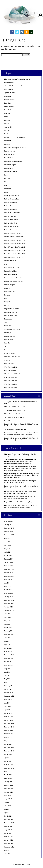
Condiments (8, 134)
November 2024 (9, 569)
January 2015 (8, 782)
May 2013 (7, 809)
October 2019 (8, 730)
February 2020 (9, 717)
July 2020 (7, 703)
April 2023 (7, 624)
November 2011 (9, 844)
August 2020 (8, 700)
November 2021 (9, 658)
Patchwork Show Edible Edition (14, 278)
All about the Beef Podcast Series (15, 86)
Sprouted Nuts (9, 340)
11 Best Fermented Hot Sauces (14, 414)
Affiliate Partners (9, 82)
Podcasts (7, 288)
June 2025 (7, 545)
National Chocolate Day (11, 199)
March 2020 (8, 713)
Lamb (6, 192)
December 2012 (9, 820)
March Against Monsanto (12, 196)
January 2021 (8, 689)
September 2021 (9, 665)
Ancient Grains (9, 89)
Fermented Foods (10, 155)
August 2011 (8, 850)
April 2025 (7, 552)
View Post (7, 421)
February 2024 (9, 593)
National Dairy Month (11, 202)
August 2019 (8, 737)
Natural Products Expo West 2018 (15, 247)
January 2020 (8, 720)
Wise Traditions (9, 364)
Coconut (7, 124)
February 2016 (9, 765)
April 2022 (7, 645)
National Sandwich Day (11, 226)
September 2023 (9, 610)
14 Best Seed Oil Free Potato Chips (15, 407)
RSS (26, 32)
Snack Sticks (8, 326)
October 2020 (8, 693)
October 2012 (8, 826)
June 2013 (7, 806)
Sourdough (8, 333)
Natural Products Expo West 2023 (15, 257)
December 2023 (9, 600)
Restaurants (8, 319)
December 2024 (9, 566)
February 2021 (9, 686)
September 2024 (9, 576)
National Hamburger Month (12, 206)
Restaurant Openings (11, 312)
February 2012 (9, 837)
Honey (6, 175)
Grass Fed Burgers (10, 165)
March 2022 (8, 648)
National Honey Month (11, 209)
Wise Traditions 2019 (11, 384)
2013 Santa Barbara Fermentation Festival (17, 79)
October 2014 (8, 785)
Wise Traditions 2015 (11, 377)
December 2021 (9, 655)
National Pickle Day (10, 216)
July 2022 (7, 638)
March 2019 (8, 744)
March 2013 (8, 816)
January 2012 (8, 840)
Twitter (17, 32)
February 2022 (9, 652)
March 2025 (8, 556)
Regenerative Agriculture (12, 309)
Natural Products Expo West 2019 (15, 250)
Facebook (12, 32)
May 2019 (7, 741)
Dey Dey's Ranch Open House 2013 (15, 148)
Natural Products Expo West (13, 233)
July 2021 (7, 672)
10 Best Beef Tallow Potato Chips (14, 410)
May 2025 (7, 549)
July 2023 (7, 614)
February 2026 (9, 521)
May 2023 (7, 621)
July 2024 (7, 583)
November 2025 (9, 528)
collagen (7, 131)
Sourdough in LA (9, 336)
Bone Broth (8, 110)
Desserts (7, 144)
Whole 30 (7, 360)
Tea (5, 346)
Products (7, 295)
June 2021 (7, 676)
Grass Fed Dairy (9, 168)
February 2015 (9, 778)
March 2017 (8, 761)
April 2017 (7, 758)
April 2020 (7, 710)
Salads (6, 323)
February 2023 (9, 631)
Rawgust (7, 302)
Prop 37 (7, 299)
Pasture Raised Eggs (11, 271)
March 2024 (8, 590)
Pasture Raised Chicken (12, 268)
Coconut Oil (8, 127)
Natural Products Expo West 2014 (15, 240)
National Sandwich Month (12, 230)
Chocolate (7, 120)
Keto (6, 185)
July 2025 (7, 542)
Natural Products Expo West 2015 (15, 244)
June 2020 (7, 706)
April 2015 (7, 772)
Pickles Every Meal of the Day (13, 281)
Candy (6, 117)
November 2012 (9, 823)
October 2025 (8, 532)
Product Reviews (9, 292)
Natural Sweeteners (10, 261)
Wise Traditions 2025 (11, 388)
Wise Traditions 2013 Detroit (13, 374)
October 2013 (8, 792)
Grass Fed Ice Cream (11, 172)
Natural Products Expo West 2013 (15, 237)
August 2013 (8, 799)
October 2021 (8, 662)
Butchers (7, 113)
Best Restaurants (10, 100)
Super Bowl (8, 343)
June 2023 (7, 617)
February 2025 (9, 559)
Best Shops (8, 103)
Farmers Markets (9, 151)
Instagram (22, 32)
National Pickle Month (11, 220)
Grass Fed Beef (9, 158)
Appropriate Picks (10, 93)
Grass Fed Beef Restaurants (13, 161)
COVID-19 (7, 141)
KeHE (6, 182)
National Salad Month (11, 223)
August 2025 (8, 538)
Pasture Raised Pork (11, 274)
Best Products (9, 96)
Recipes (7, 305)
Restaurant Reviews (10, 316)
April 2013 (7, 813)
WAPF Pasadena (10, 353)
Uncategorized (9, 350)
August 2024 (8, 580)
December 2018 (9, 748)
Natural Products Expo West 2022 (15, 254)
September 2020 (9, 696)
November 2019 (9, 727)
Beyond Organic (9, 106)
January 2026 (8, 525)
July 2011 (7, 854)
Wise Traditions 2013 (11, 370)
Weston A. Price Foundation (13, 357)
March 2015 (8, 775)
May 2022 (7, 641)
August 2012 (8, 830)
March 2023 (8, 628)
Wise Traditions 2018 (11, 381)
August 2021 (8, 669)
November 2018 (9, 751)
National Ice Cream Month (12, 213)
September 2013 (9, 796)
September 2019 (9, 734)
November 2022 (9, 634)
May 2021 (7, 679)
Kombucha (8, 189)
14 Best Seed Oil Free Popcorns (14, 417)
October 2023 (8, 607)
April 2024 (7, 586)
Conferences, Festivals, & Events (14, 137)
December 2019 (9, 724)
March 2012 (8, 833)
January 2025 (8, 562)
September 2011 (9, 847)
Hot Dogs (7, 179)
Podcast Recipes (9, 285)
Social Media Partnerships (12, 329)
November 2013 (9, 789)
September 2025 (9, 535)
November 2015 (9, 768)
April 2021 (7, 682)
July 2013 (7, 802)
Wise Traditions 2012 (11, 367)
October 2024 (8, 573)
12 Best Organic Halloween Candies (15, 429)
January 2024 (8, 597)
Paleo (6, 264)
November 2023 (9, 604)
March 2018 (8, 754)
